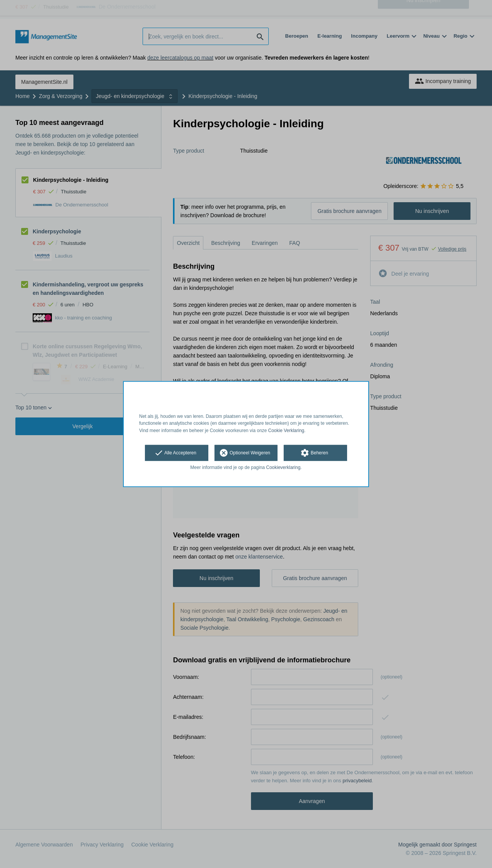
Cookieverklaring (283, 467)
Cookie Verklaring (286, 431)
